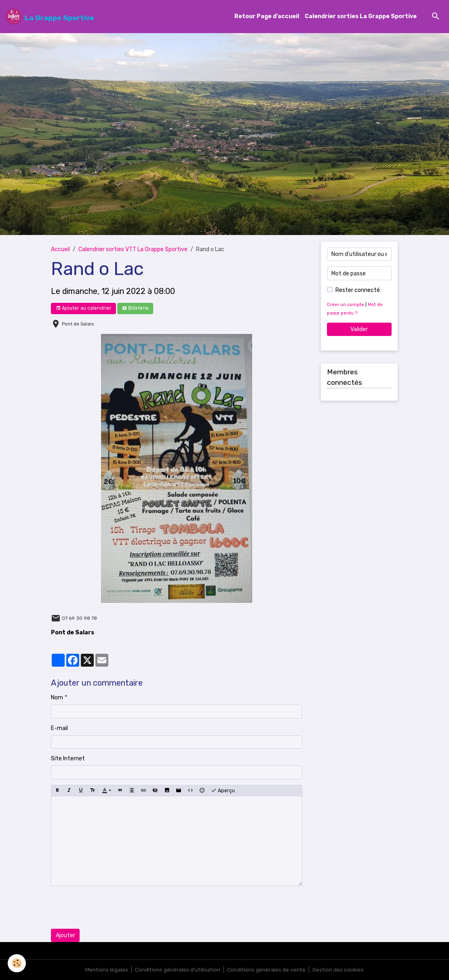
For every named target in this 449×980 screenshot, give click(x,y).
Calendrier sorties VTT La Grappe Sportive (133, 250)
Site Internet (68, 759)
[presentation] (112, 907)
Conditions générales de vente (267, 970)
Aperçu (223, 791)
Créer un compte (346, 305)
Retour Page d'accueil (267, 17)
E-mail (59, 728)
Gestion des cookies (339, 970)
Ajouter (65, 935)
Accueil (60, 250)
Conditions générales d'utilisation (177, 970)
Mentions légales (105, 970)
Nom (57, 698)
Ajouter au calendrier (84, 308)
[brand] (50, 17)
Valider (359, 329)
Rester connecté (358, 290)
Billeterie (135, 308)
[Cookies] (17, 963)
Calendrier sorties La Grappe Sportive (361, 17)
